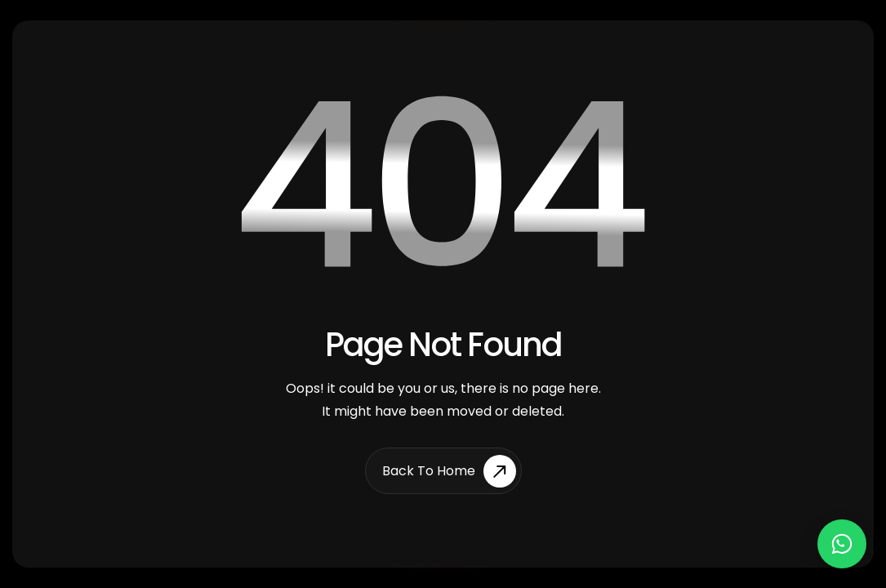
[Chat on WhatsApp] (842, 544)
